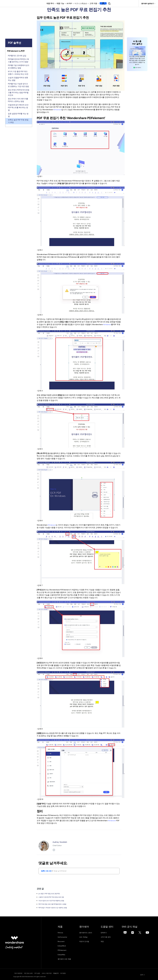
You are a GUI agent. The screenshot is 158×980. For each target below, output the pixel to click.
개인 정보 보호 (31, 973)
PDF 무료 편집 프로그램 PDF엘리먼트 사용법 (56, 904)
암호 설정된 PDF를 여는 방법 (18, 115)
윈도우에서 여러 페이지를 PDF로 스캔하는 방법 (18, 100)
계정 (109, 942)
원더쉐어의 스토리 (89, 933)
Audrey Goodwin (62, 842)
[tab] (19, 52)
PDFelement (58, 110)
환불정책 (71, 973)
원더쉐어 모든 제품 (64, 959)
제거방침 (82, 973)
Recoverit (61, 942)
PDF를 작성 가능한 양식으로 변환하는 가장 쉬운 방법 (18, 85)
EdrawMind (62, 946)
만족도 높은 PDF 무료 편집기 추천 (18, 121)
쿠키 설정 (44, 973)
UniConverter (62, 937)
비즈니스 (81, 4)
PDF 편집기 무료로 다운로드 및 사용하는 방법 (56, 908)
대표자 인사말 (87, 942)
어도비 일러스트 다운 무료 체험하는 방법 (54, 901)
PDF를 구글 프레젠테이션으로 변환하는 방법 (19, 67)
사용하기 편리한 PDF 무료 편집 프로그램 (54, 897)
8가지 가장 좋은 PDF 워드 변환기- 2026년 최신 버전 (18, 73)
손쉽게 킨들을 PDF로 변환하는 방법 (18, 79)
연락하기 (110, 933)
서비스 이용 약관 (58, 973)
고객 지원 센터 (112, 937)
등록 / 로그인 (46, 871)
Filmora (60, 933)
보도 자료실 (87, 937)
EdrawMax (61, 955)
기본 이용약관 (17, 973)
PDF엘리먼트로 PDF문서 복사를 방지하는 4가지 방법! (18, 60)
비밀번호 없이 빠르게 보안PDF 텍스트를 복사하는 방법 (18, 107)
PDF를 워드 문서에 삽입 (17, 56)
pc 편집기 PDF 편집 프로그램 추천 (52, 894)
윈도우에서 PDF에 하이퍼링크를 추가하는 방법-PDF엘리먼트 (19, 93)
